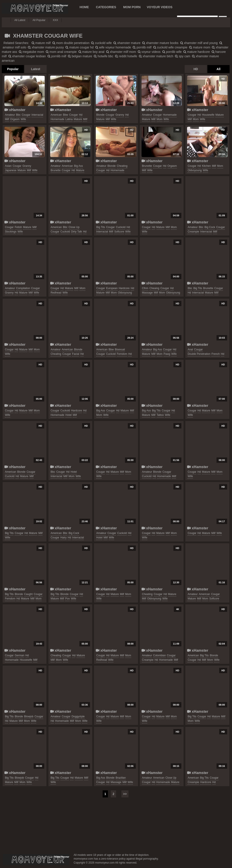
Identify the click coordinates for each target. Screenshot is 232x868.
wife (23, 119)
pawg (167, 354)
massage (147, 293)
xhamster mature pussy (46, 47)
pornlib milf (142, 47)
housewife (208, 115)
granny (120, 115)
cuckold (65, 232)
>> (125, 794)
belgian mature (80, 56)
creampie (193, 232)
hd (81, 115)
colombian (159, 655)
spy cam (183, 56)
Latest (35, 69)
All (219, 69)
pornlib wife (172, 52)
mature (78, 119)
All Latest (20, 20)
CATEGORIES (106, 7)
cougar (26, 115)
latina (69, 119)
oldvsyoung (195, 170)
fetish (18, 227)
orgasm (15, 119)
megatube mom (31, 52)
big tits (101, 227)
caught (28, 594)
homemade (58, 119)
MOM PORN (132, 7)
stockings (11, 232)
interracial (37, 115)
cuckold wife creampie (170, 47)
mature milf (41, 43)
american (56, 115)
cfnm (145, 288)
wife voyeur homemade (113, 47)
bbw (65, 115)
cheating (122, 166)
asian (8, 166)
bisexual (120, 350)
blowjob (29, 716)
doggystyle (78, 716)
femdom (122, 354)
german (19, 655)
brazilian (121, 778)
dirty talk (76, 232)
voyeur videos (149, 52)
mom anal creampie (61, 52)
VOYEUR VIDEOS (160, 7)
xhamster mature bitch (156, 56)
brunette (56, 170)
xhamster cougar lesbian (27, 56)
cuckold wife (101, 43)
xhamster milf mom (121, 52)
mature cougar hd (80, 47)
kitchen (206, 166)
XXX (55, 20)
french (216, 354)
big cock (210, 227)
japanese (11, 170)
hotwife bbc (104, 56)
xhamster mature (127, 43)
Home (84, 7)
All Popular (39, 20)
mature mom (200, 47)
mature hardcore (197, 52)
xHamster (15, 110)
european (112, 288)
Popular (13, 69)
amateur (10, 115)
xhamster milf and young (199, 43)
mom (160, 119)
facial (76, 354)
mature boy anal (91, 52)
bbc (18, 115)
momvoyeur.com (36, 860)
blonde (100, 115)
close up (74, 227)
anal (190, 350)
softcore (119, 232)
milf (7, 119)
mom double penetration (71, 43)
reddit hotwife (126, 56)
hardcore (124, 288)
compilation (23, 288)
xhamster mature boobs (160, 43)
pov (68, 599)
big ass (79, 166)
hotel (69, 415)
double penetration (199, 354)
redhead (56, 293)
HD (196, 69)
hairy (63, 538)
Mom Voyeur (35, 8)
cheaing (154, 288)
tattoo (160, 415)
